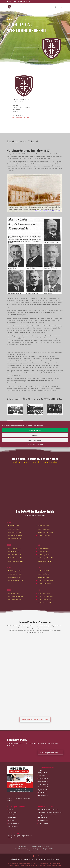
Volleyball (11, 821)
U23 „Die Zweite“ (43, 773)
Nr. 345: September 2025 (16, 535)
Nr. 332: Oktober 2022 (44, 561)
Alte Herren (42, 776)
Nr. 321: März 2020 (14, 593)
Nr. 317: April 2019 (43, 574)
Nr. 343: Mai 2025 (13, 529)
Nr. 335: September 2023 (45, 532)
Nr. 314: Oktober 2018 (44, 600)
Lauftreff (11, 815)
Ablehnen (35, 435)
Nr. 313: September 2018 (45, 596)
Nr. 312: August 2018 (44, 593)
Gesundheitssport (14, 823)
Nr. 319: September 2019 (45, 580)
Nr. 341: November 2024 (16, 561)
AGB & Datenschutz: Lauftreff (40, 847)
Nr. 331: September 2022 (45, 558)
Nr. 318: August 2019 (44, 577)
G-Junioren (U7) (43, 795)
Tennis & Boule (13, 812)
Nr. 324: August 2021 (14, 571)
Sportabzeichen (13, 826)
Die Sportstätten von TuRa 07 (47, 815)
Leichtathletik (12, 818)
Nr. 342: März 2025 (14, 526)
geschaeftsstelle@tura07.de (21, 117)
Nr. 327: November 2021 (16, 580)
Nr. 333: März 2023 (44, 526)
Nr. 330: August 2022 (44, 555)
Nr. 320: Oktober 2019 (44, 584)
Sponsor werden (43, 823)
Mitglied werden (43, 821)
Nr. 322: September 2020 (16, 596)
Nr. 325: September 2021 (16, 574)
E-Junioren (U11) (43, 790)
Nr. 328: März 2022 (43, 548)
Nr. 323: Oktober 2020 (15, 600)
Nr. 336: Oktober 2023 (44, 535)
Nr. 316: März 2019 (43, 571)
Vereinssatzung (43, 818)
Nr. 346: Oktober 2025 (15, 539)
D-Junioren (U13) (43, 787)
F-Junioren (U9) (43, 793)
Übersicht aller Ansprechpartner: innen (50, 812)
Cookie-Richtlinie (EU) (21, 849)
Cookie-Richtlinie (31, 444)
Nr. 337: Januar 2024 (14, 548)
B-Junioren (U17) (43, 781)
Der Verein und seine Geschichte (48, 809)
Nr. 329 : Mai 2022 (43, 551)
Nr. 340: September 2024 (16, 558)
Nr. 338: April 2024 (14, 551)
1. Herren (41, 770)
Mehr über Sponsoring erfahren (35, 719)
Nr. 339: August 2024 (14, 555)
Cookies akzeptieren (35, 430)
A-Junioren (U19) (43, 779)
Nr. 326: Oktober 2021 (15, 577)
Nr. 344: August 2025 (14, 532)
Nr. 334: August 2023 (44, 529)
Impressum (40, 444)
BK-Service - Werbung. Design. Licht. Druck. (45, 859)
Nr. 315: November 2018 (45, 603)
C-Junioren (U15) (43, 784)
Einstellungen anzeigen (35, 440)
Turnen (10, 809)
